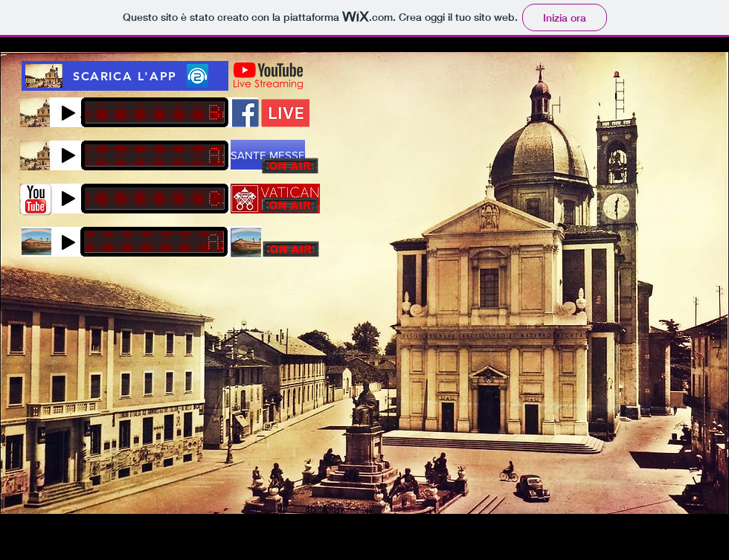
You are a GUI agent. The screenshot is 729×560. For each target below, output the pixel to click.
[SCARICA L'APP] (125, 76)
